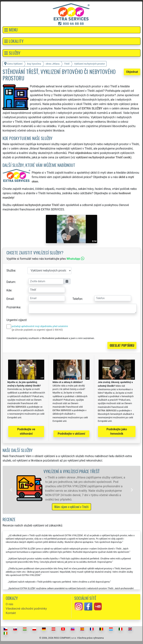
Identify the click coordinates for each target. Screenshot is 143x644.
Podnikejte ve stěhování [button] (26, 431)
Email (10, 299)
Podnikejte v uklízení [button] (71, 434)
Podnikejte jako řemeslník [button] (117, 431)
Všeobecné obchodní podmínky (26, 609)
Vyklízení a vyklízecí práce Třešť (71, 471)
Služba (11, 270)
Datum (11, 282)
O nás (9, 604)
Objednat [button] (132, 72)
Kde (9, 290)
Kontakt (11, 613)
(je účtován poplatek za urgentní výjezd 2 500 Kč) (37, 330)
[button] (71, 30)
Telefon (77, 299)
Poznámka (13, 307)
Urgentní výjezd (16, 320)
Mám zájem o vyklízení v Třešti (71, 507)
